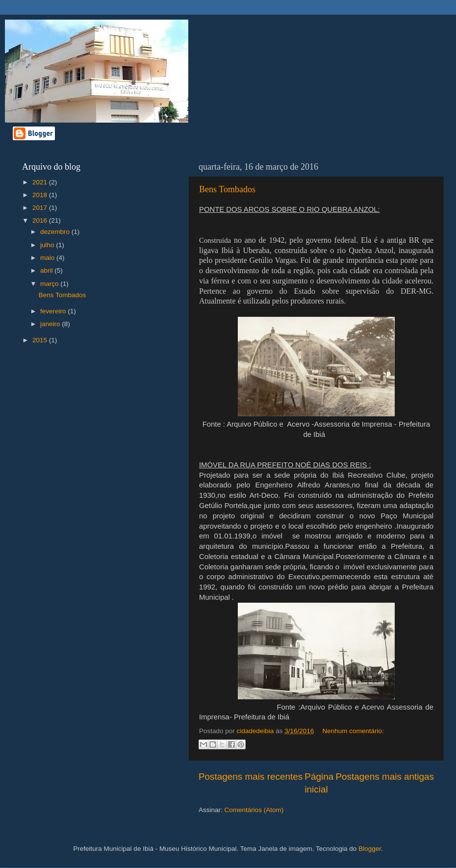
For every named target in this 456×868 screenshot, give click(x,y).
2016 (41, 220)
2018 (41, 195)
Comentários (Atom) (254, 810)
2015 (41, 340)
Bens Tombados (227, 189)
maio (48, 258)
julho (48, 245)
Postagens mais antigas (385, 777)
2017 (41, 208)
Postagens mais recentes (251, 777)
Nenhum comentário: (353, 731)
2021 (41, 182)
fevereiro (54, 311)
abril (47, 270)
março (50, 284)
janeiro (51, 324)
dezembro (56, 232)
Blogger (370, 849)
